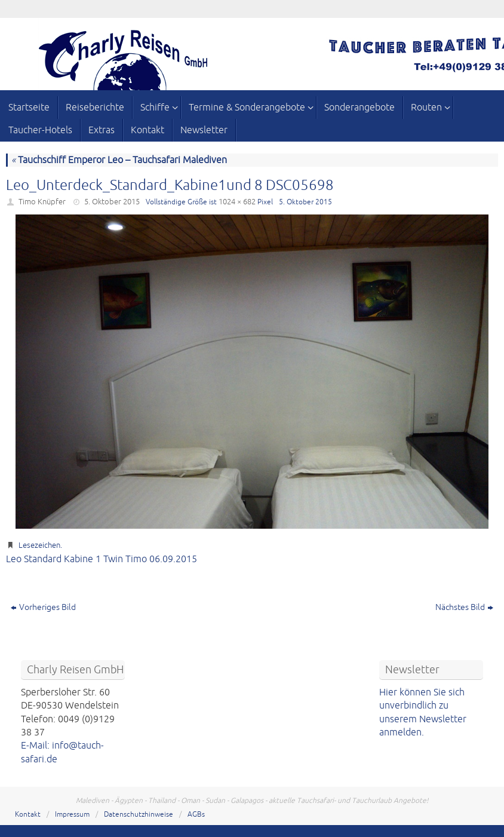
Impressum (72, 815)
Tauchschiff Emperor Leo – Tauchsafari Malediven (119, 160)
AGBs (196, 815)
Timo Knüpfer (42, 202)
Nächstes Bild (464, 607)
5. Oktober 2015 (112, 202)
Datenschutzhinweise (139, 815)
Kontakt (28, 815)
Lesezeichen (39, 545)
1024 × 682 (237, 202)
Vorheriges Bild (43, 607)
